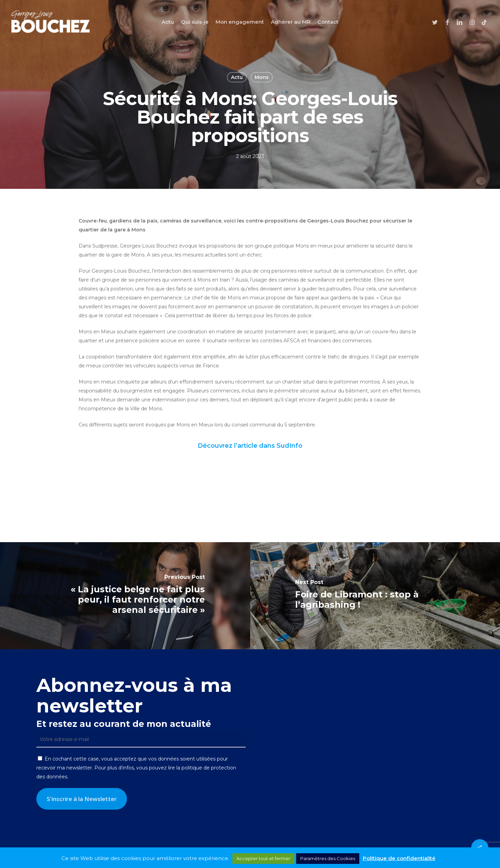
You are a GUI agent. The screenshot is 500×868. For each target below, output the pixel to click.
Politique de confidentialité (399, 858)
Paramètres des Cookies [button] (328, 858)
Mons (262, 77)
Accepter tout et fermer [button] (263, 858)
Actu (237, 77)
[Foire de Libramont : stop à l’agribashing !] (375, 596)
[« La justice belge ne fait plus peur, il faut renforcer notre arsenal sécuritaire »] (125, 596)
